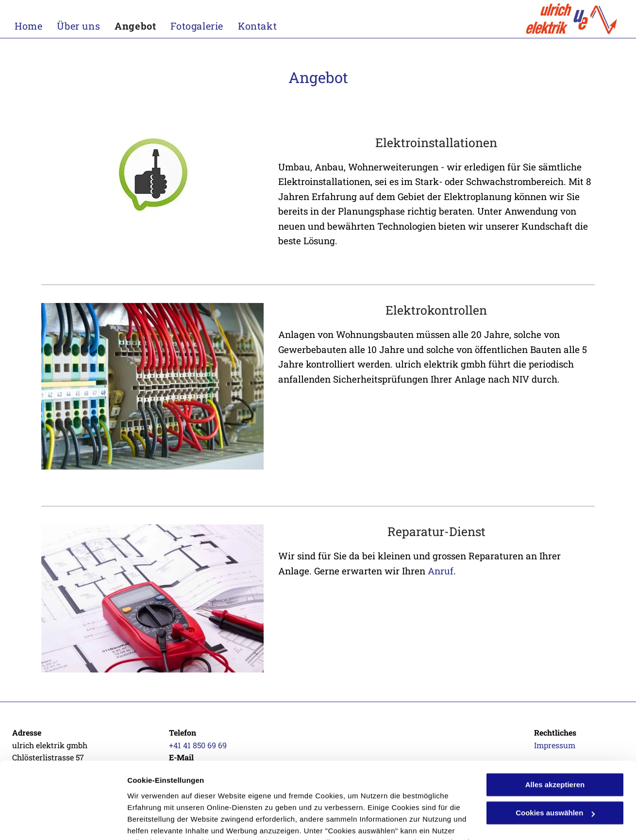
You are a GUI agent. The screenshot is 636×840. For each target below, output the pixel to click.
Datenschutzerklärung (168, 794)
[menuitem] (36, 26)
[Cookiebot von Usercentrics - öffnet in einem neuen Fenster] (63, 821)
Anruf (441, 571)
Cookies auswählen (161, 821)
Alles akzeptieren (555, 713)
